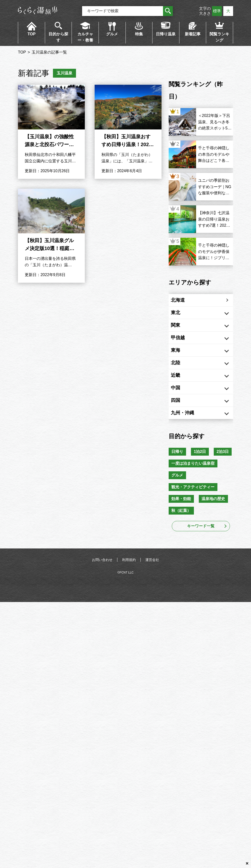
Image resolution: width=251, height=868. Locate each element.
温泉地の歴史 (216, 540)
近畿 (180, 391)
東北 (180, 316)
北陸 (180, 376)
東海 (180, 361)
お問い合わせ (102, 603)
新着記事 (193, 34)
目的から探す (58, 37)
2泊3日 (178, 489)
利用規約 (129, 603)
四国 (180, 421)
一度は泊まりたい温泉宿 (194, 502)
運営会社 (152, 603)
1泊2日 (202, 477)
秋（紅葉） (182, 553)
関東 (180, 331)
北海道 (183, 301)
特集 (139, 34)
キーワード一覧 (201, 569)
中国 (180, 406)
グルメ (112, 34)
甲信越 (183, 346)
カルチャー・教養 (85, 37)
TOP (31, 34)
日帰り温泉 (166, 34)
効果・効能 (182, 540)
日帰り (178, 477)
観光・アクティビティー (194, 528)
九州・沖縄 (188, 436)
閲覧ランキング (219, 37)
